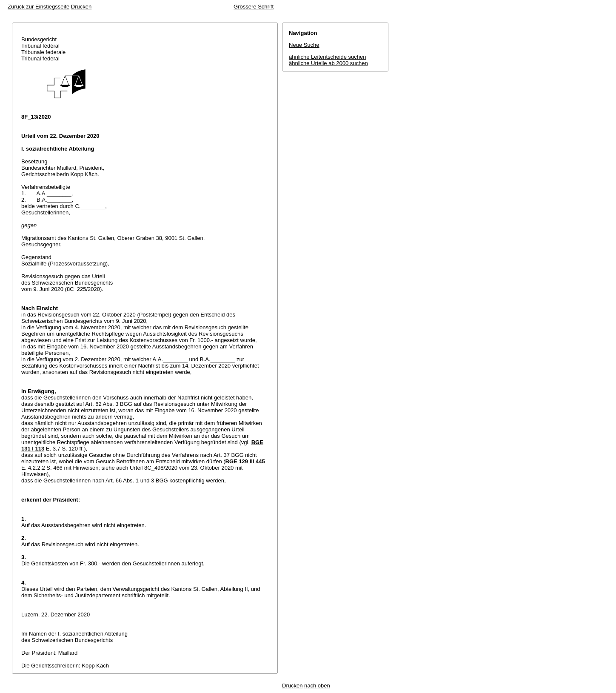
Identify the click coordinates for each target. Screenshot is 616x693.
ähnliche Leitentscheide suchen (327, 57)
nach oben (317, 686)
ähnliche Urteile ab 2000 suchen (328, 63)
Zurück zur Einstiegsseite (38, 7)
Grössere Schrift (254, 7)
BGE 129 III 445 (245, 461)
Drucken (81, 7)
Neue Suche (304, 45)
